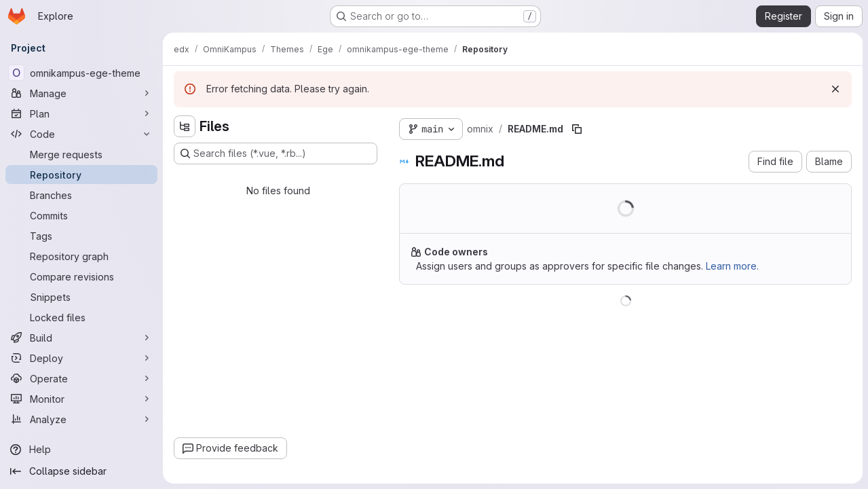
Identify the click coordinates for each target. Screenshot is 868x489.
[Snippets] (81, 297)
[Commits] (81, 215)
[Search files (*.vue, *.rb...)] (276, 153)
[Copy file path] (577, 129)
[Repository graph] (81, 256)
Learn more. (732, 266)
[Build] (81, 338)
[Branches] (81, 195)
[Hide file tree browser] (185, 126)
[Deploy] (81, 358)
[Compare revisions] (81, 276)
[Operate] (81, 378)
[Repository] (81, 175)
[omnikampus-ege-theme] (81, 73)
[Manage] (81, 93)
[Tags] (81, 236)
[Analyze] (81, 419)
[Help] (81, 450)
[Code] (81, 134)
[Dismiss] (835, 89)
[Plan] (81, 113)
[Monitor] (81, 399)
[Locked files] (81, 317)
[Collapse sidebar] (81, 471)
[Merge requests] (81, 154)
